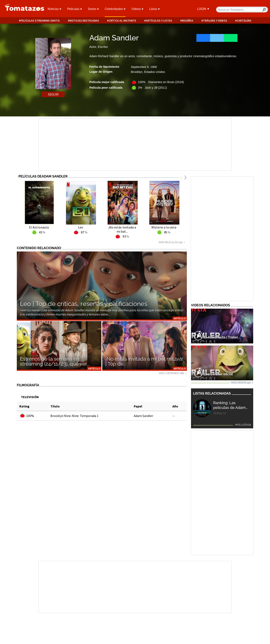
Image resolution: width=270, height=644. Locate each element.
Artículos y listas (159, 21)
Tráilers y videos (215, 21)
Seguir (53, 94)
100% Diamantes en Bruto (161, 82)
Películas (75, 9)
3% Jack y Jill (152, 88)
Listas (154, 9)
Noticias (54, 9)
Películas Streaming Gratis (40, 21)
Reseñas (188, 21)
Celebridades (115, 9)
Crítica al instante (122, 21)
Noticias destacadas (84, 21)
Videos (137, 9)
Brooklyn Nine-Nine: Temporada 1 (74, 416)
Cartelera (244, 21)
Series (93, 9)
